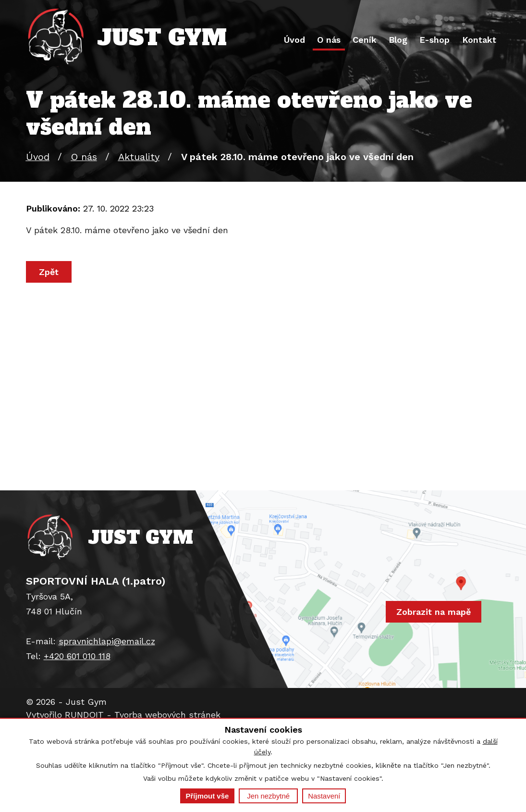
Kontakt (479, 40)
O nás (329, 40)
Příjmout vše (208, 796)
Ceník (365, 40)
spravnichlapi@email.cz (107, 641)
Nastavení (324, 796)
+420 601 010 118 (77, 656)
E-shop (434, 40)
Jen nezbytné (268, 796)
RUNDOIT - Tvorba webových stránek (143, 715)
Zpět (49, 272)
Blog (398, 40)
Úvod (294, 40)
